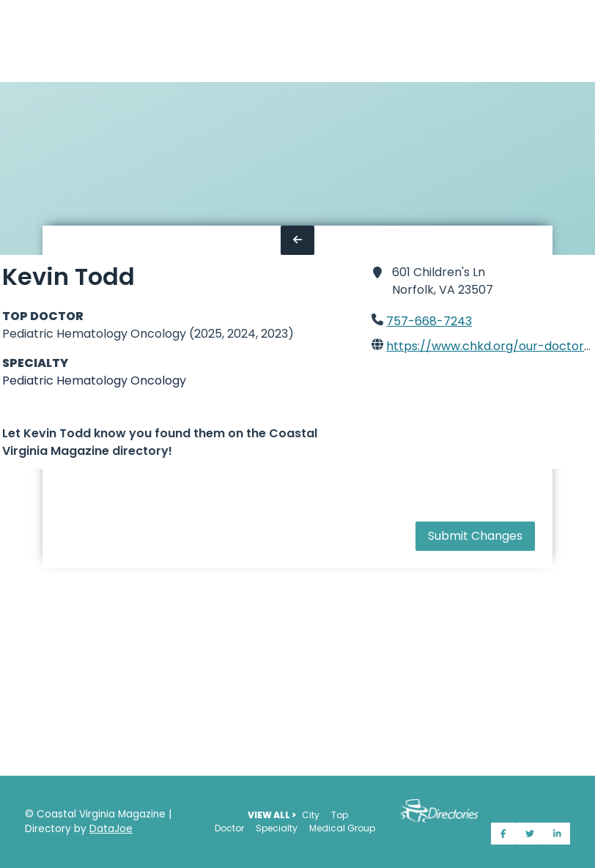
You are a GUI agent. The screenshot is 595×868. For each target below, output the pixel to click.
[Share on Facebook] (503, 834)
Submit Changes (475, 536)
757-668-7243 (429, 321)
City (311, 815)
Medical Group (342, 828)
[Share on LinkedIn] (557, 834)
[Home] (9, 41)
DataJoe (111, 829)
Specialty (277, 828)
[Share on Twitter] (530, 834)
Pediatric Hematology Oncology (94, 381)
